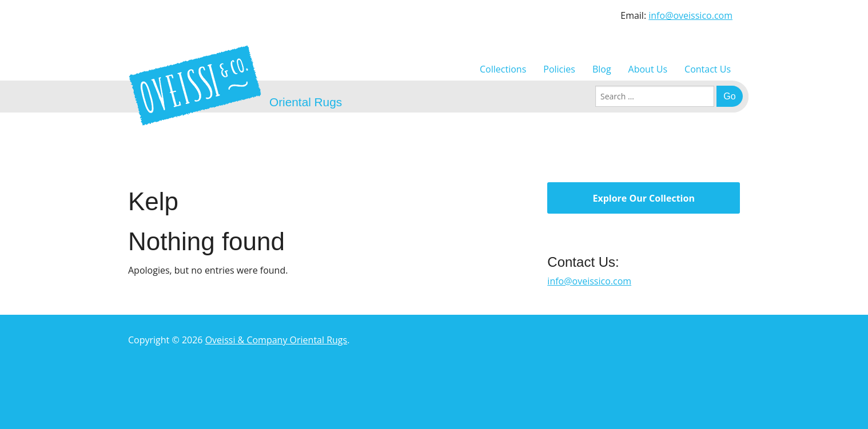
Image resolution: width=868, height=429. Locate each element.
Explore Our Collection (643, 198)
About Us (648, 69)
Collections (503, 69)
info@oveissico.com (690, 15)
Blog (602, 69)
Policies (559, 69)
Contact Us (708, 69)
